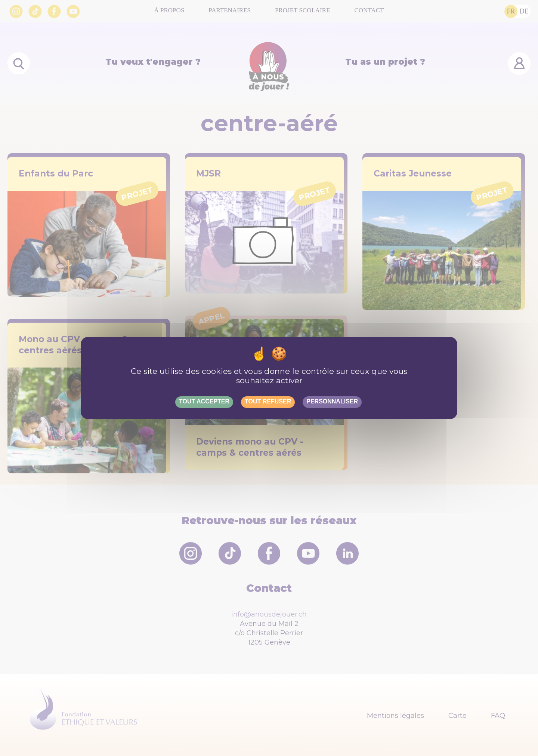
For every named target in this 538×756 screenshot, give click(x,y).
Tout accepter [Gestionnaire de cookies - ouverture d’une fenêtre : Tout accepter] (204, 401)
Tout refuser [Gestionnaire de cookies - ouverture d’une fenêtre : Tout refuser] (268, 401)
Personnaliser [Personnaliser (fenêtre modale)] (332, 401)
